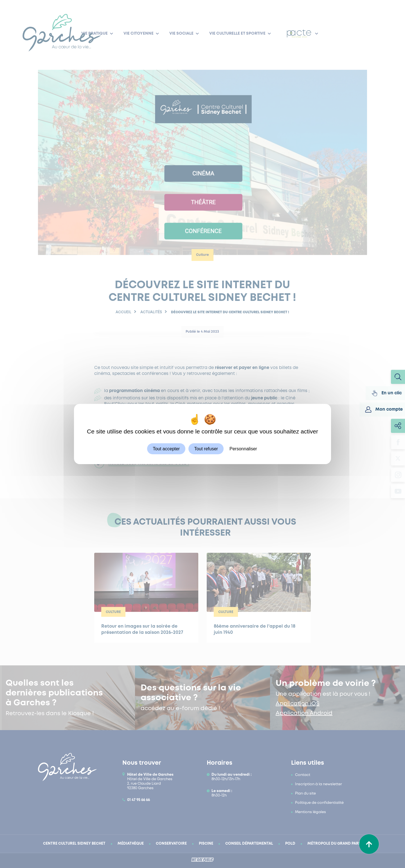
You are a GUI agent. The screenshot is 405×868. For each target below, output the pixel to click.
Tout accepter (166, 449)
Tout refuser (206, 449)
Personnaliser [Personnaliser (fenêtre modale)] (243, 449)
